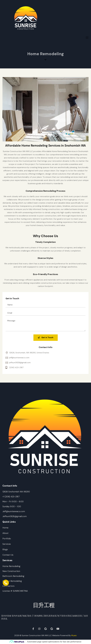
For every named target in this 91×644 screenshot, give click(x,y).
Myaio (74, 635)
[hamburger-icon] (87, 38)
